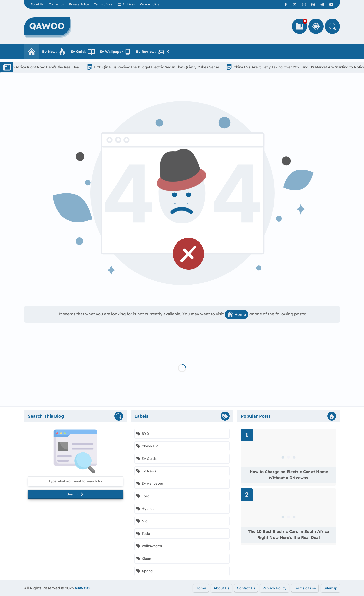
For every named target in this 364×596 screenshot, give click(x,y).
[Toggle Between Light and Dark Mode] (316, 26)
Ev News (54, 52)
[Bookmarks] (300, 26)
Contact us (56, 4)
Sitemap (331, 588)
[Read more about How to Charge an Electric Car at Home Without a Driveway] (289, 457)
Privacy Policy (79, 4)
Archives (126, 4)
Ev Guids (83, 52)
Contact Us (246, 588)
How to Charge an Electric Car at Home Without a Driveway (289, 475)
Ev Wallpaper (115, 52)
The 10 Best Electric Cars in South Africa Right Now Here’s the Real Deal (289, 534)
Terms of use (103, 4)
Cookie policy (150, 4)
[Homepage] (32, 52)
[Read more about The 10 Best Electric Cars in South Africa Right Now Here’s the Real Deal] (289, 517)
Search (75, 494)
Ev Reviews (150, 52)
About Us (37, 4)
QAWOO (82, 588)
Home (237, 314)
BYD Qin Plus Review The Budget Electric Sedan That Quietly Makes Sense (159, 67)
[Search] (332, 26)
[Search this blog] (75, 481)
